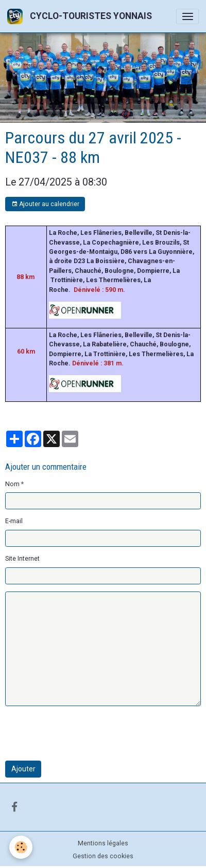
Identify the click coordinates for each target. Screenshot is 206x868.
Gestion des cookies (103, 856)
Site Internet (22, 559)
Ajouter (23, 769)
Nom (12, 484)
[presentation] (83, 733)
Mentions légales (103, 843)
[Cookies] (21, 847)
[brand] (81, 16)
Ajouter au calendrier (45, 204)
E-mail (14, 521)
